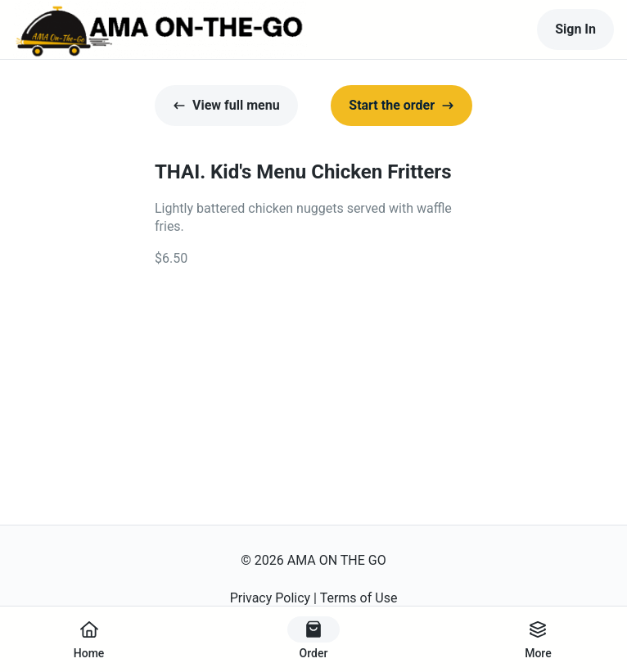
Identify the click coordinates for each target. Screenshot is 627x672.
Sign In (575, 29)
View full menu (226, 105)
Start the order (401, 105)
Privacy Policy (271, 598)
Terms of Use (359, 598)
